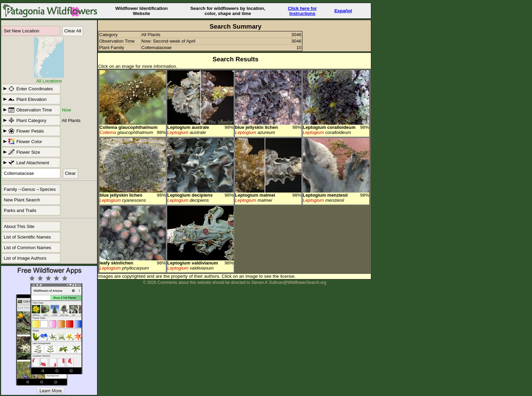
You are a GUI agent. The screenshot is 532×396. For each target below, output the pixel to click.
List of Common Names (27, 248)
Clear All (73, 31)
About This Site (19, 226)
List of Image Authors (25, 258)
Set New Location (21, 31)
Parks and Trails (20, 210)
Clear (71, 173)
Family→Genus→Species (30, 189)
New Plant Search (22, 200)
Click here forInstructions (302, 11)
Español (343, 11)
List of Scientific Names (27, 237)
